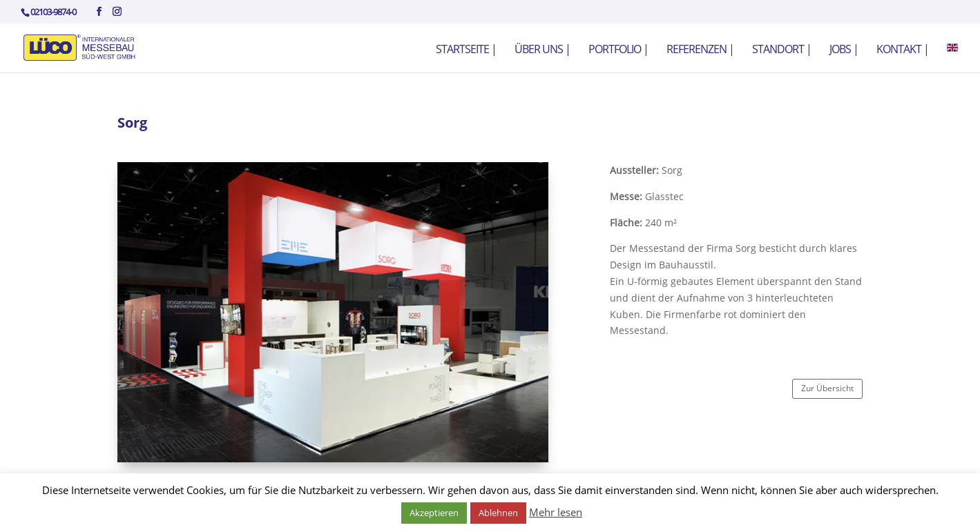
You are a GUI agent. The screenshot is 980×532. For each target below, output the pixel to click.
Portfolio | (618, 50)
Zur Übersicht (827, 388)
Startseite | (466, 50)
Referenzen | (700, 50)
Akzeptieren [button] (434, 513)
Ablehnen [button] (498, 513)
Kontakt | (903, 50)
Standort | (782, 50)
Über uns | (542, 50)
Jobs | (844, 50)
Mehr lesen (556, 512)
